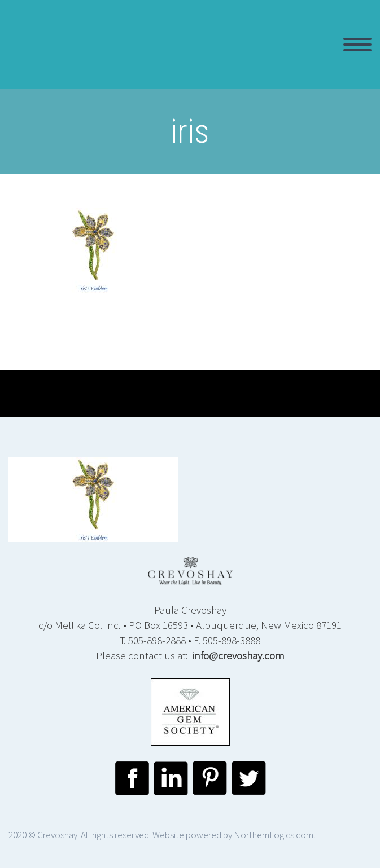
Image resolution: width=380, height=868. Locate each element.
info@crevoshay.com (239, 655)
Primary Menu (357, 45)
